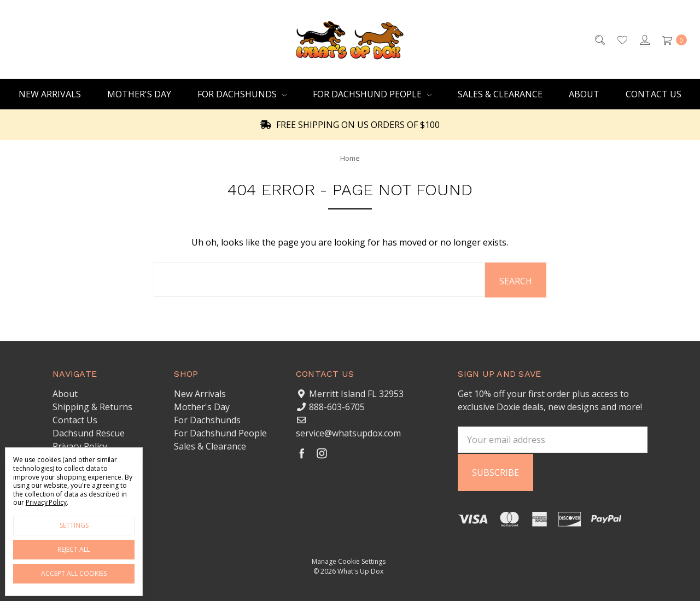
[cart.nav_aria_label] (672, 39)
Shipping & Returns (92, 406)
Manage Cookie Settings (349, 560)
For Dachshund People (372, 94)
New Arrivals (50, 94)
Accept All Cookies (74, 573)
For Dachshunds (242, 94)
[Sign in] (644, 39)
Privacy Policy (80, 446)
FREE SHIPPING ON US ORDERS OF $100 (350, 125)
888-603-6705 (337, 406)
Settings (74, 525)
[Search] (599, 39)
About (584, 94)
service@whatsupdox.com (348, 433)
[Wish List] (622, 39)
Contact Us (654, 94)
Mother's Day (139, 94)
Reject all (74, 549)
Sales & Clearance (500, 94)
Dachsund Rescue (89, 433)
